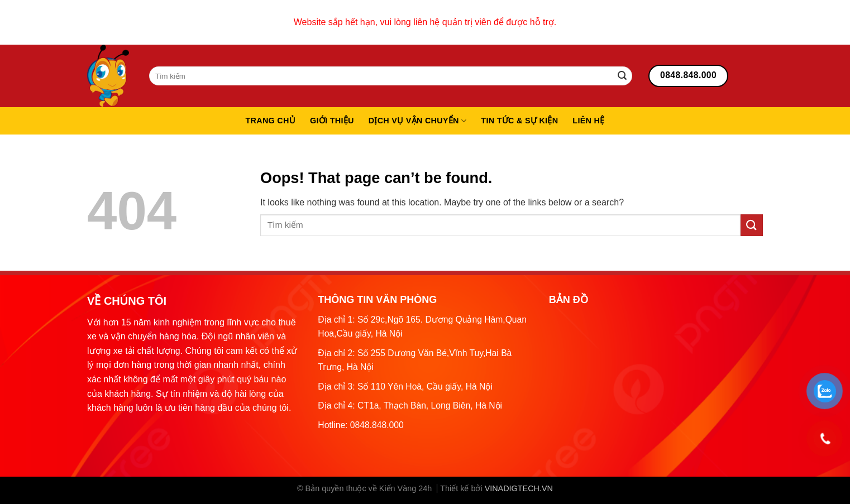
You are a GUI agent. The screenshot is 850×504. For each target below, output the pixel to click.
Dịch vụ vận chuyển (418, 121)
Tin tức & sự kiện (519, 121)
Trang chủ (270, 121)
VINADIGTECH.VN (519, 488)
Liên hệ (588, 121)
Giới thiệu (332, 121)
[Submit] (622, 76)
